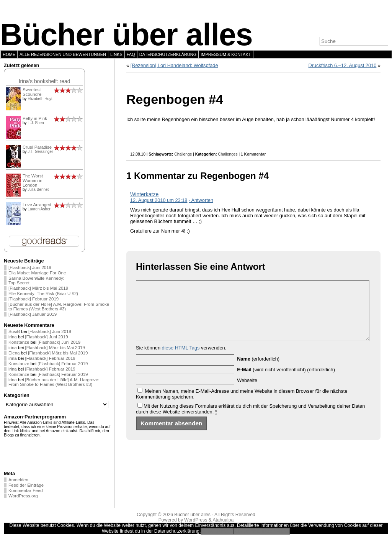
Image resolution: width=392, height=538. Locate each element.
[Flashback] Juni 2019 (30, 267)
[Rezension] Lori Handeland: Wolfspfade (174, 65)
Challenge (183, 154)
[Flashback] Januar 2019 (33, 314)
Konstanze (19, 342)
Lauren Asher (39, 209)
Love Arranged (37, 205)
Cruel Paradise (37, 147)
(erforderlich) (258, 370)
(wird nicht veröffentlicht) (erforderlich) (286, 381)
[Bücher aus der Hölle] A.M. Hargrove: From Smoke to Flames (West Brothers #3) (59, 307)
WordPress (196, 520)
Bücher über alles (126, 34)
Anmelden (18, 480)
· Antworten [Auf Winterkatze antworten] (201, 200)
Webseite (247, 392)
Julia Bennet (38, 189)
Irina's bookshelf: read (45, 81)
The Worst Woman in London (33, 180)
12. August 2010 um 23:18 (159, 200)
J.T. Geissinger (40, 152)
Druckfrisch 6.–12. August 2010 (342, 65)
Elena (14, 353)
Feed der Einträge (26, 485)
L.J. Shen (36, 123)
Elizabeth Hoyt (40, 99)
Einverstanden (217, 531)
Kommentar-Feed (26, 490)
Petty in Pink (35, 118)
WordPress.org (23, 496)
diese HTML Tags (181, 359)
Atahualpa (223, 520)
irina (13, 337)
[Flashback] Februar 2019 (33, 299)
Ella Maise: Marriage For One (37, 273)
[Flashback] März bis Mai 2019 (38, 288)
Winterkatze (144, 194)
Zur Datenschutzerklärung (262, 531)
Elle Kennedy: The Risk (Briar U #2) (43, 294)
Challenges (228, 154)
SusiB (14, 331)
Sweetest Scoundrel (33, 92)
